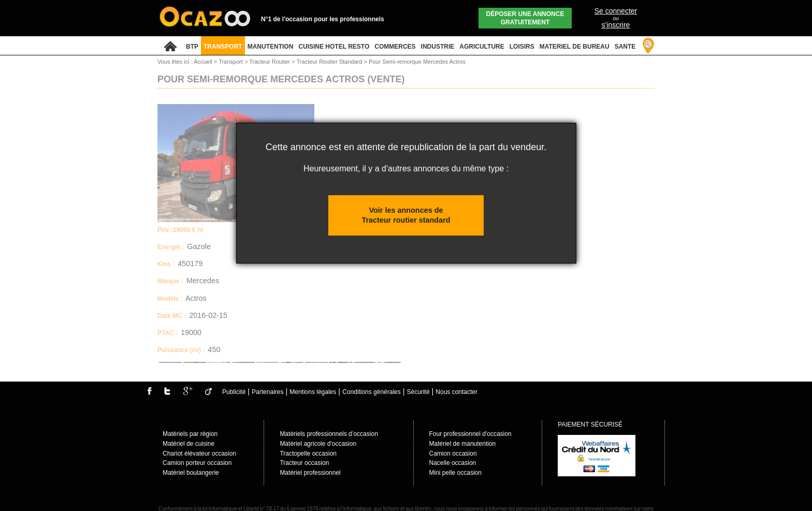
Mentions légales (313, 392)
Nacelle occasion (453, 463)
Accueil (203, 62)
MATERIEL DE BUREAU (575, 47)
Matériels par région (190, 434)
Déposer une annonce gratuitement (525, 18)
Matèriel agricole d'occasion (318, 444)
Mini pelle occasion (455, 473)
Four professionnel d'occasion (470, 434)
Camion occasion (453, 454)
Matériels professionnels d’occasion (329, 434)
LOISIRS (522, 47)
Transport (231, 62)
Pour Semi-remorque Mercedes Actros (417, 62)
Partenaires (267, 392)
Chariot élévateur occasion (199, 454)
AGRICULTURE (482, 47)
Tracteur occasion (304, 463)
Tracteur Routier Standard (330, 62)
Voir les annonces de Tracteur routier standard (406, 215)
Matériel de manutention (463, 444)
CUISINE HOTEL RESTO (334, 47)
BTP (192, 47)
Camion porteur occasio (195, 463)
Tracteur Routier (270, 62)
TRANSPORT (223, 47)
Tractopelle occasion (308, 454)
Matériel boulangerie (191, 473)
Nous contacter (456, 392)
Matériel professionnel (310, 473)
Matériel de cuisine (189, 444)
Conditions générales (372, 392)
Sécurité (418, 392)
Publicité (234, 392)
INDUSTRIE (438, 47)
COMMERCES (395, 47)
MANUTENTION (271, 47)
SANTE (625, 47)
